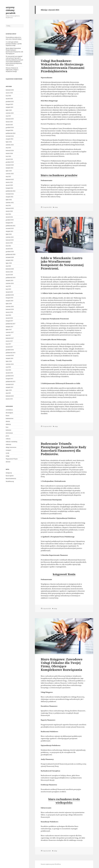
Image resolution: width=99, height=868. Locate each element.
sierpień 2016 (10, 358)
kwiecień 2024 (10, 151)
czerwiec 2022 (10, 203)
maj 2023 (8, 177)
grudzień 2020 (10, 252)
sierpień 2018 (10, 301)
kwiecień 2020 (10, 269)
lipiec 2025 (9, 110)
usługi (7, 456)
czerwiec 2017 (10, 332)
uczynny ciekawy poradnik (11, 10)
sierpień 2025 (10, 107)
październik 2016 (11, 353)
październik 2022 (11, 191)
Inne (7, 427)
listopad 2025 (9, 104)
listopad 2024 (9, 130)
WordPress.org (10, 481)
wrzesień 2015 (10, 384)
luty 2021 (8, 246)
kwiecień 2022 (10, 208)
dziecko (8, 421)
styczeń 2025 (9, 125)
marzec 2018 (9, 312)
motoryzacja (9, 433)
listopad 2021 (9, 223)
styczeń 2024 (9, 159)
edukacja (8, 424)
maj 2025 (8, 116)
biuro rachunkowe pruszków (59, 175)
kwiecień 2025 (10, 119)
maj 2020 (8, 266)
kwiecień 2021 (10, 240)
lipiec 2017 (9, 329)
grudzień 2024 (10, 127)
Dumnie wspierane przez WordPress (51, 864)
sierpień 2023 (10, 168)
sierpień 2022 (10, 197)
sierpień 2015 (10, 387)
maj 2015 (8, 393)
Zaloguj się (9, 473)
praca (7, 436)
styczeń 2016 (9, 373)
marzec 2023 (9, 182)
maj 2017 (8, 335)
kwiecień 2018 (10, 309)
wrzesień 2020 (10, 257)
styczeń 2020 (9, 275)
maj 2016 (8, 367)
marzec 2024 (9, 153)
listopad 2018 (9, 298)
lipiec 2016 (9, 361)
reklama (8, 439)
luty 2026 (8, 96)
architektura (9, 410)
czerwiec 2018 (10, 306)
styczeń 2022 (9, 217)
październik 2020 (11, 254)
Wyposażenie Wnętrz (12, 459)
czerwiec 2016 (10, 364)
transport (8, 450)
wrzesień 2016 (10, 355)
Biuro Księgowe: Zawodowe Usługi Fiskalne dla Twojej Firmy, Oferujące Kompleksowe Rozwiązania (62, 664)
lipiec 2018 (9, 304)
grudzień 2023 (10, 162)
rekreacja (8, 444)
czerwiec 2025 (10, 113)
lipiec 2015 (9, 390)
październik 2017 (11, 324)
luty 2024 (8, 156)
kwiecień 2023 (10, 179)
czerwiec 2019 (10, 283)
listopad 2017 (9, 321)
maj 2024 (8, 148)
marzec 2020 (9, 272)
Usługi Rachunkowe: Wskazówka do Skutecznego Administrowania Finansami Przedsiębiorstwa (63, 66)
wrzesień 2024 (10, 136)
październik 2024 (11, 133)
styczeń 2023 (9, 185)
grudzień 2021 (10, 220)
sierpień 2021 (10, 231)
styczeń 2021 (9, 249)
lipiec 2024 (9, 142)
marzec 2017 (9, 341)
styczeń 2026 (9, 99)
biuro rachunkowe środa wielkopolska (64, 801)
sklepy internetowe (11, 447)
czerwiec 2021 (10, 237)
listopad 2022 (9, 188)
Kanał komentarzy (11, 479)
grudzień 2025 (10, 101)
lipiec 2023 (9, 171)
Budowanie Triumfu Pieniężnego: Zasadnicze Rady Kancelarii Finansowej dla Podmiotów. (64, 449)
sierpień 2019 (10, 280)
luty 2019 (8, 289)
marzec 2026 (9, 93)
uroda (7, 453)
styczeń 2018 (9, 318)
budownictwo (10, 418)
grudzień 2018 (10, 295)
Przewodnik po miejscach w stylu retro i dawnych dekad (14, 38)
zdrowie (8, 462)
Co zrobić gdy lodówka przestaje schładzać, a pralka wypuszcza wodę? (14, 44)
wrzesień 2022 (10, 194)
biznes (8, 416)
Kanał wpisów (10, 476)
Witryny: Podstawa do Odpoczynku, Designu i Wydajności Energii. (12, 70)
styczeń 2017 (9, 347)
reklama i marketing (11, 442)
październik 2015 (11, 382)
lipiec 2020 (9, 263)
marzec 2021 (9, 243)
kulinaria (8, 430)
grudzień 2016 (10, 350)
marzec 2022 (9, 211)
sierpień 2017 (10, 327)
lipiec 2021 (9, 234)
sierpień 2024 (10, 139)
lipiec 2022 (9, 200)
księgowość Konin (64, 574)
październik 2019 (11, 278)
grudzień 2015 (10, 376)
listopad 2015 (9, 379)
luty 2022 (8, 214)
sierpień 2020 (10, 260)
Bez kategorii (9, 413)
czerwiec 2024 (10, 145)
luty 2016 (8, 370)
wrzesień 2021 (10, 228)
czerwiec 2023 (10, 174)
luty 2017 (8, 344)
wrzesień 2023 (10, 165)
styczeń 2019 (9, 292)
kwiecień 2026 (10, 90)
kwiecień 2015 (10, 396)
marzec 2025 (9, 122)
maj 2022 (8, 205)
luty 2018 (8, 315)
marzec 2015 (9, 399)
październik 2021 (11, 226)
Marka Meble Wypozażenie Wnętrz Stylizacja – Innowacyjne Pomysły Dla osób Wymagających (14, 51)
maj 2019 (8, 286)
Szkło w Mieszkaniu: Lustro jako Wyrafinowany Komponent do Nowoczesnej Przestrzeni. (62, 263)
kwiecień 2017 (10, 338)
